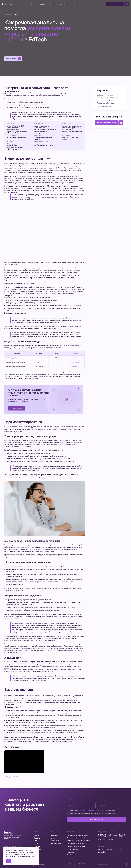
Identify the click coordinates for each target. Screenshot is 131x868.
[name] (96, 800)
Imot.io (15, 193)
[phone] (112, 806)
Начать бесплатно (96, 820)
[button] (117, 4)
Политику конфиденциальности (86, 810)
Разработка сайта (103, 864)
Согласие (102, 810)
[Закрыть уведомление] (37, 849)
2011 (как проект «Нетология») (16, 138)
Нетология (14, 14)
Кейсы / (7, 15)
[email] (81, 806)
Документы (71, 832)
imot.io (32, 372)
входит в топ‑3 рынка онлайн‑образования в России (44, 145)
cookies (33, 856)
